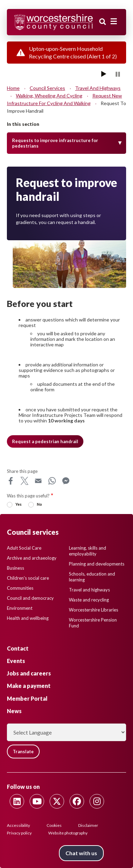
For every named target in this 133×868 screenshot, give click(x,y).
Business (16, 568)
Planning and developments (97, 564)
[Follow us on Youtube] (37, 801)
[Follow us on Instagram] (97, 801)
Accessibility (18, 825)
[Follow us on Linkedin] (17, 801)
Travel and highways (98, 88)
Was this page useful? (28, 496)
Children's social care (28, 578)
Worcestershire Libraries (94, 610)
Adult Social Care (24, 548)
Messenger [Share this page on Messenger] (66, 481)
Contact (18, 648)
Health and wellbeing (28, 618)
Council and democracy (30, 598)
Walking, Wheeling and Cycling (49, 96)
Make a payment (29, 686)
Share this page (22, 471)
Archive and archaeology (32, 558)
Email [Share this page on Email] (38, 481)
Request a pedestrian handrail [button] (45, 441)
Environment (20, 608)
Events (16, 661)
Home (13, 88)
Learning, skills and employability (88, 551)
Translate (23, 752)
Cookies (54, 825)
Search (103, 22)
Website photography (68, 833)
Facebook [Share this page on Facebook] (11, 481)
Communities (20, 588)
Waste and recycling (89, 600)
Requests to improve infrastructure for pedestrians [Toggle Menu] (55, 143)
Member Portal (27, 698)
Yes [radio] (19, 504)
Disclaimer (88, 825)
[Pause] (117, 74)
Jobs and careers (29, 673)
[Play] (104, 74)
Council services (47, 88)
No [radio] (39, 504)
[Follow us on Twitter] (57, 801)
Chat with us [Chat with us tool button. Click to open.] (81, 853)
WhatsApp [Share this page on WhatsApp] (52, 481)
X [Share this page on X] (24, 481)
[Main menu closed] (114, 21)
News (14, 711)
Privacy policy (19, 833)
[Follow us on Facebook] (77, 801)
